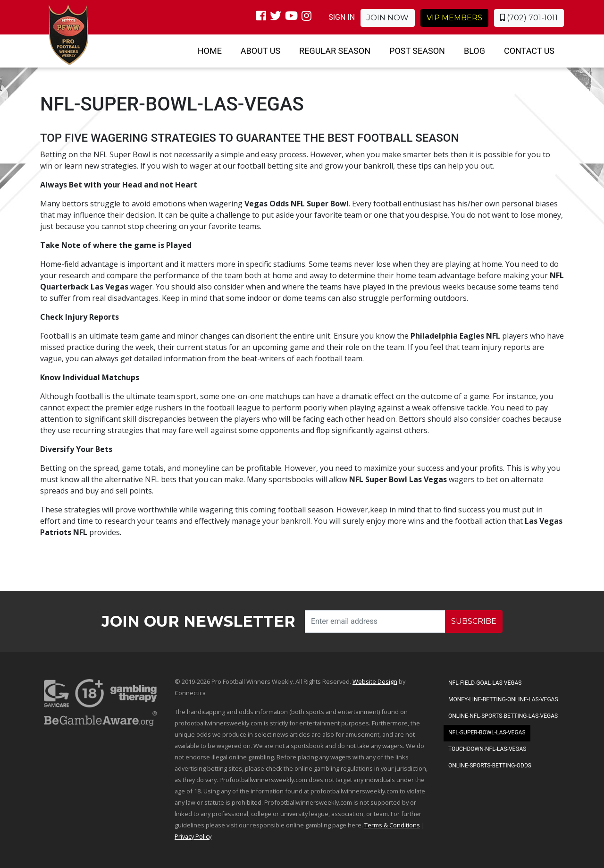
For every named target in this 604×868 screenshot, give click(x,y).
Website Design (375, 681)
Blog (474, 51)
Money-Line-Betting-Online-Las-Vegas (503, 699)
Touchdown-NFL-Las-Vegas (487, 749)
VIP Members (454, 18)
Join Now (388, 18)
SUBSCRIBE (474, 621)
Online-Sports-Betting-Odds (490, 766)
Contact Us (529, 51)
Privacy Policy (193, 836)
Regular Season (335, 51)
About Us (260, 51)
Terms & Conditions (392, 825)
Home (210, 51)
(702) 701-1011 (529, 18)
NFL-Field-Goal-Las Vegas (485, 683)
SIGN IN (342, 17)
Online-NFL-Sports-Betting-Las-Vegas (503, 716)
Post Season (417, 51)
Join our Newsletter (198, 621)
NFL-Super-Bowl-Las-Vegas (487, 732)
